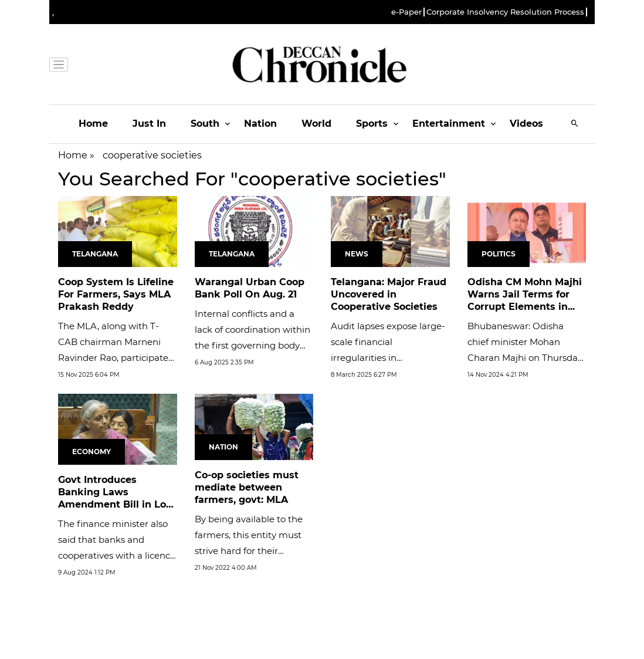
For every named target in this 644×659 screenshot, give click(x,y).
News (357, 254)
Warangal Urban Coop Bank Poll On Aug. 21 (250, 288)
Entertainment (449, 124)
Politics (499, 254)
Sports (372, 124)
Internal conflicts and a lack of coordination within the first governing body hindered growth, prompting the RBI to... (252, 345)
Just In (149, 124)
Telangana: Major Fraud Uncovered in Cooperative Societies (389, 294)
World (316, 124)
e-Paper (406, 12)
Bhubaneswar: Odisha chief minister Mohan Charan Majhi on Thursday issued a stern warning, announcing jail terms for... (525, 358)
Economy (91, 452)
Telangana (95, 254)
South (205, 124)
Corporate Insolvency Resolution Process (505, 12)
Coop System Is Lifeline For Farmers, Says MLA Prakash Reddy (116, 294)
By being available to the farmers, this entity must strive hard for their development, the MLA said (249, 551)
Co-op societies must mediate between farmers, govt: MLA (247, 487)
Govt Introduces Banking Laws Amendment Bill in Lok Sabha (115, 498)
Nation (260, 124)
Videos (526, 124)
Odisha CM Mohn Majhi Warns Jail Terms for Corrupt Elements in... (525, 294)
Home (93, 124)
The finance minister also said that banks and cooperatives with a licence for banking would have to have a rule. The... (117, 555)
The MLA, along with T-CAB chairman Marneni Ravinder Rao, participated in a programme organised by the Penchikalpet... (117, 358)
